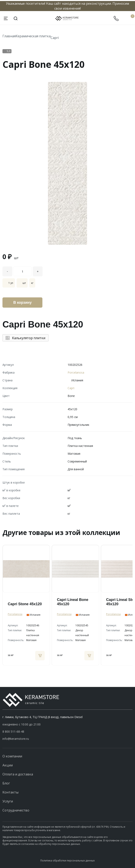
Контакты (10, 792)
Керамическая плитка (33, 36)
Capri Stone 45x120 (25, 604)
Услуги (8, 801)
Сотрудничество (16, 810)
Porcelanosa (76, 372)
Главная (9, 36)
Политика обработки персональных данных (67, 861)
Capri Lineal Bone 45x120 (73, 602)
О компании (12, 756)
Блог (6, 783)
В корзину (22, 303)
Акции (8, 765)
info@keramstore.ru (16, 739)
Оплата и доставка (18, 774)
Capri (55, 38)
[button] (67, 732)
